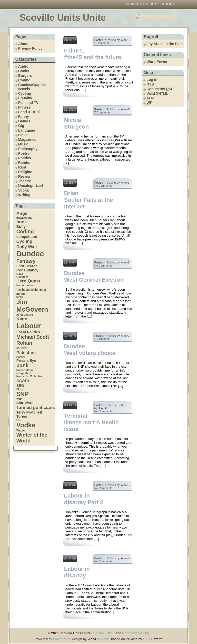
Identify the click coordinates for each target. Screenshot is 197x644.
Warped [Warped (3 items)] (21, 430)
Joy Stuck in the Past (165, 44)
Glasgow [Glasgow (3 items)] (22, 277)
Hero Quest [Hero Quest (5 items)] (28, 281)
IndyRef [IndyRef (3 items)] (21, 294)
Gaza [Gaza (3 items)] (20, 274)
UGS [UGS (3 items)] (19, 420)
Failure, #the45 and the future (93, 54)
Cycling (25, 93)
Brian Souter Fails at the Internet (89, 200)
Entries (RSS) (104, 633)
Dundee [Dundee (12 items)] (30, 254)
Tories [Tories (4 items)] (22, 416)
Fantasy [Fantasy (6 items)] (26, 261)
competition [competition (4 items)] (27, 237)
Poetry (24, 153)
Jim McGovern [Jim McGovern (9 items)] (32, 306)
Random (25, 163)
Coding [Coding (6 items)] (25, 231)
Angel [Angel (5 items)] (23, 213)
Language (27, 130)
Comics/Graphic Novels (32, 87)
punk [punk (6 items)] (22, 365)
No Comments (103, 186)
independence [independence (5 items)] (31, 289)
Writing (24, 195)
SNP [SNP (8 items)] (23, 394)
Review (24, 176)
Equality (25, 98)
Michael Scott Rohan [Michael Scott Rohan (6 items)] (33, 340)
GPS (146, 639)
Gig (21, 126)
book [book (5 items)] (22, 222)
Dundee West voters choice (90, 350)
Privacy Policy (141, 4)
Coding (24, 80)
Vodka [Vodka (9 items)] (26, 425)
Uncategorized (31, 186)
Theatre (25, 181)
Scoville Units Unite (63, 18)
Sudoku (103, 639)
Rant (22, 167)
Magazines (27, 140)
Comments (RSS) (136, 633)
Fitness (24, 107)
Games (24, 121)
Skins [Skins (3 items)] (20, 389)
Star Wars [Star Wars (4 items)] (25, 403)
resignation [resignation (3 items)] (24, 373)
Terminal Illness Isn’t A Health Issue (92, 422)
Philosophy (28, 149)
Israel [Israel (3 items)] (20, 297)
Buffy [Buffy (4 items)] (21, 227)
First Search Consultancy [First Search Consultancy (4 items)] (27, 268)
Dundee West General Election (94, 276)
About (168, 4)
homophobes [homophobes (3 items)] (25, 285)
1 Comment (102, 43)
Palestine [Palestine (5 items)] (26, 353)
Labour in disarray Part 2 (84, 499)
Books (24, 71)
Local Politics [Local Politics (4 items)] (28, 332)
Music (23, 144)
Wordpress (62, 639)
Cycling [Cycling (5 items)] (24, 241)
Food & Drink (29, 112)
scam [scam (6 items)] (23, 381)
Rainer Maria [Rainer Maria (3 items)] (25, 370)
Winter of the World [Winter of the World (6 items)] (32, 438)
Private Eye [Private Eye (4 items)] (26, 361)
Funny (24, 117)
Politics (25, 158)
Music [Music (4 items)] (22, 348)
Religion (25, 172)
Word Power (157, 62)
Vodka (23, 190)
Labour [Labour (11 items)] (29, 326)
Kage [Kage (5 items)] (22, 319)
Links (23, 135)
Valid (157, 93)
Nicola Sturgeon (77, 123)
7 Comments (102, 112)
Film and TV (28, 103)
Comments (160, 89)
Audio (23, 66)
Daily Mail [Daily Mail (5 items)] (27, 247)
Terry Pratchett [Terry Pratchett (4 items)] (29, 412)
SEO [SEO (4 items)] (20, 386)
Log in (152, 80)
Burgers (25, 76)
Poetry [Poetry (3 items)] (21, 357)
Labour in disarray (77, 572)
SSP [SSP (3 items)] (19, 399)
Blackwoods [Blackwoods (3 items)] (24, 218)
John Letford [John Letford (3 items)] (25, 315)
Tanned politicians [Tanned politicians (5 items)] (36, 407)
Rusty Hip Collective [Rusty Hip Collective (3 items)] (30, 376)
